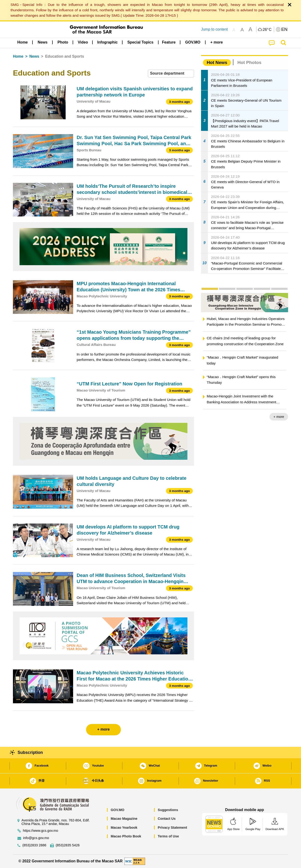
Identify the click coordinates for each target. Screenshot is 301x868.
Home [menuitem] (23, 42)
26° (267, 30)
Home (18, 56)
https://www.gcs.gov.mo (40, 831)
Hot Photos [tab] (249, 62)
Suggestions (168, 810)
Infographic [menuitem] (107, 42)
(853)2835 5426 (68, 845)
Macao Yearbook (124, 828)
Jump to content (214, 29)
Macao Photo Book (126, 836)
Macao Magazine (124, 819)
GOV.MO (118, 810)
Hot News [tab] (217, 62)
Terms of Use (168, 836)
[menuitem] (43, 42)
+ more (279, 417)
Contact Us (167, 819)
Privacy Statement (172, 828)
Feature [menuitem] (169, 42)
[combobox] (171, 74)
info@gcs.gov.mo (36, 838)
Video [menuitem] (83, 42)
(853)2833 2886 (34, 845)
